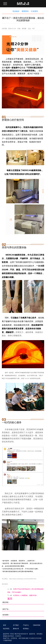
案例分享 (16, 629)
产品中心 (26, 625)
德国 (27, 638)
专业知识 (16, 11)
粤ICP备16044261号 (21, 634)
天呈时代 (18, 636)
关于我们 (16, 625)
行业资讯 (34, 11)
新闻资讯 (25, 11)
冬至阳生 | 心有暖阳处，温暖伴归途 (25, 595)
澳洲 (24, 638)
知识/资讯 (6, 629)
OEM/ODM (37, 625)
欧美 (20, 638)
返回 (10, 599)
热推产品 (6, 638)
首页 (5, 625)
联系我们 (26, 629)
